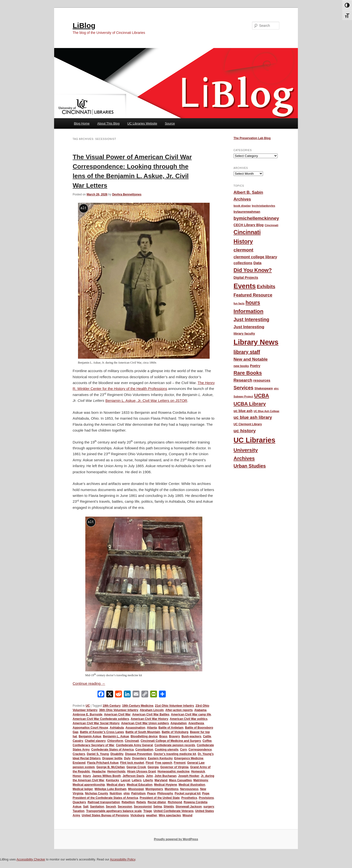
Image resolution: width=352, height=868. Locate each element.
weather (152, 815)
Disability (117, 754)
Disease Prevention (139, 754)
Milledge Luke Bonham (111, 789)
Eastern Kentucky (160, 758)
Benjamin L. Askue (116, 736)
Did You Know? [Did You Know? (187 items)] (253, 270)
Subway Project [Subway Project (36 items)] (243, 396)
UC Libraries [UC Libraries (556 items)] (254, 440)
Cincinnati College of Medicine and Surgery (171, 741)
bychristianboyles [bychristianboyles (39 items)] (264, 206)
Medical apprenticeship (89, 785)
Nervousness (189, 789)
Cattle (207, 736)
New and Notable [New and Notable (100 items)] (251, 359)
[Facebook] (101, 695)
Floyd (150, 763)
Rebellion (128, 802)
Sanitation (97, 807)
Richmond (175, 802)
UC (88, 706)
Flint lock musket (132, 763)
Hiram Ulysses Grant (141, 772)
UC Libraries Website (142, 123)
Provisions (206, 798)
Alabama (200, 710)
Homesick (198, 772)
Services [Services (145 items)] (244, 388)
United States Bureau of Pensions (105, 815)
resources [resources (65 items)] (262, 380)
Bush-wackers (191, 736)
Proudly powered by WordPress (176, 839)
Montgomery (154, 789)
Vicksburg (137, 815)
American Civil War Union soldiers (145, 723)
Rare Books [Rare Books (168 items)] (248, 373)
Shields (169, 807)
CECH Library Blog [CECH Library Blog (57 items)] (249, 225)
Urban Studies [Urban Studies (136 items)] (250, 466)
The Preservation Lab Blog (252, 138)
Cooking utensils (167, 750)
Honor (77, 776)
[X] (110, 695)
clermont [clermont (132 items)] (243, 250)
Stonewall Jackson (189, 807)
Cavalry (78, 741)
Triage (148, 811)
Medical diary (116, 785)
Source (170, 123)
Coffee (207, 741)
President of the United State (160, 798)
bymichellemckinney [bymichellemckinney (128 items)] (256, 218)
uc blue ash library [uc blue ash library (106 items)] (253, 417)
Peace (152, 793)
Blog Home (82, 123)
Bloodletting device (144, 736)
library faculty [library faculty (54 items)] (244, 333)
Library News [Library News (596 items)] (256, 342)
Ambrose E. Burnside (88, 714)
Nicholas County (96, 793)
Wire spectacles (170, 815)
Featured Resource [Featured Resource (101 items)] (253, 295)
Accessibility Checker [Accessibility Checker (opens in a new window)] (31, 859)
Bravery (174, 736)
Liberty (148, 780)
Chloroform (115, 741)
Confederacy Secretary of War (93, 745)
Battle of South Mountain (143, 732)
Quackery (79, 802)
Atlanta (152, 728)
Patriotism (139, 793)
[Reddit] (118, 695)
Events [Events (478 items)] (245, 286)
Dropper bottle (112, 758)
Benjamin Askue (90, 736)
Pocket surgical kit (188, 793)
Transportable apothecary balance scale (114, 811)
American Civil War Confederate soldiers (101, 719)
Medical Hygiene (166, 785)
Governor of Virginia (174, 767)
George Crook (136, 767)
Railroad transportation (104, 802)
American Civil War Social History (96, 723)
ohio (127, 793)
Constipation (144, 750)
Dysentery (139, 758)
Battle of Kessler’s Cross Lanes (102, 732)
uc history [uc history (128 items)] (245, 431)
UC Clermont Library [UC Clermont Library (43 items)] (248, 424)
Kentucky (113, 780)
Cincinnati (132, 741)
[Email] (136, 695)
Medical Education (140, 785)
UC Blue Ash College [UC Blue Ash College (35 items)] (266, 411)
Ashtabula (117, 728)
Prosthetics (189, 798)
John (150, 776)
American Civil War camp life (191, 714)
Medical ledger (83, 789)
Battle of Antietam (171, 728)
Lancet (125, 780)
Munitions (171, 789)
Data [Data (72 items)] (257, 263)
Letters (137, 780)
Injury (87, 776)
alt (83, 208)
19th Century (112, 706)
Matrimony (201, 780)
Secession (125, 807)
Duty (127, 758)
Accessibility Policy (123, 859)
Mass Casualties (180, 780)
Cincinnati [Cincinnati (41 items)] (272, 225)
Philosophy (165, 793)
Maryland (161, 780)
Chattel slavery (95, 741)
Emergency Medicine (189, 758)
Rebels (141, 802)
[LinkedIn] (127, 695)
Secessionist (143, 807)
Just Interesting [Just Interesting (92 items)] (249, 327)
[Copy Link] (145, 695)
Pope (206, 793)
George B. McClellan (111, 767)
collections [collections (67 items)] (243, 263)
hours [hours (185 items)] (253, 303)
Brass (163, 736)
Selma (158, 807)
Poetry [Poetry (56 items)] (255, 366)
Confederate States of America (112, 750)
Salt (86, 807)
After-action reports (179, 710)
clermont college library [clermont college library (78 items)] (255, 257)
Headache (99, 772)
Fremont (180, 763)
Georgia (153, 767)
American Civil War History (149, 719)
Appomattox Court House (90, 728)
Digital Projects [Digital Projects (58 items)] (246, 278)
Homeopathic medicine (173, 772)
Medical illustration (192, 785)
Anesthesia (196, 723)
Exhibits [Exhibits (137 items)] (266, 287)
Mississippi (136, 789)
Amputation (179, 723)
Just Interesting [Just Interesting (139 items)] (251, 319)
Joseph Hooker (189, 776)
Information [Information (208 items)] (249, 311)
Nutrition (116, 793)
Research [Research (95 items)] (243, 380)
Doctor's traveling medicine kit (175, 754)
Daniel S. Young (98, 754)
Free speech (164, 763)
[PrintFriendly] (154, 695)
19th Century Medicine (138, 706)
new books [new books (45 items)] (241, 366)
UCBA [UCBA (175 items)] (262, 396)
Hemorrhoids (116, 772)
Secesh (111, 807)
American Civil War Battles (151, 714)
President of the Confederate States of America (105, 798)
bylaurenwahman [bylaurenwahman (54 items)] (247, 212)
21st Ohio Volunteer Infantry (175, 706)
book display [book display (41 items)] (242, 206)
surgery (209, 807)
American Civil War (117, 714)
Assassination (135, 728)
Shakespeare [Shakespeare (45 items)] (264, 388)
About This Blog (108, 123)
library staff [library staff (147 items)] (247, 352)
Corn (184, 750)
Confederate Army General (135, 745)
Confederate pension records (175, 745)
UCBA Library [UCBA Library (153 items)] (250, 404)
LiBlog (84, 25)
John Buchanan (166, 776)
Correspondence (200, 750)
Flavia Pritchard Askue (103, 763)
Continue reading (89, 683)
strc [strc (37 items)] (276, 388)
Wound (187, 815)
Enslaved (79, 763)
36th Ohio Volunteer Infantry (118, 710)
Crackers (79, 754)
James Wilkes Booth (107, 776)
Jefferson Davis (133, 776)
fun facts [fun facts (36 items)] (239, 303)
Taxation (78, 811)
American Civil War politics (189, 719)
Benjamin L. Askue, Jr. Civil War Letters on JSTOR (146, 400)
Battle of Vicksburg (175, 732)
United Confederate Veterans (174, 811)
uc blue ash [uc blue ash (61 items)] (243, 411)
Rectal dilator (157, 802)
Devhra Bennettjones (127, 194)
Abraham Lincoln (152, 710)
